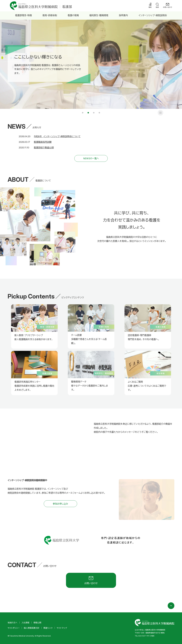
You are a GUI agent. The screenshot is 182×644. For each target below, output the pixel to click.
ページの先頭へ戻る (171, 606)
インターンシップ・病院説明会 (153, 15)
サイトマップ (62, 628)
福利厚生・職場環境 (99, 15)
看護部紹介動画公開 (44, 148)
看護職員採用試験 (43, 142)
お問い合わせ (168, 7)
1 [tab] (83, 113)
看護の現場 (73, 15)
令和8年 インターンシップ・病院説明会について (57, 136)
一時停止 (160, 113)
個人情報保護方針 (32, 628)
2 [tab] (88, 113)
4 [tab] (99, 113)
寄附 (150, 7)
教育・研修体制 (50, 15)
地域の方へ (13, 623)
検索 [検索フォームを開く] (157, 7)
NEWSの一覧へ (91, 158)
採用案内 (123, 15)
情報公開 (37, 623)
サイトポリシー (14, 628)
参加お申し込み (60, 504)
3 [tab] (94, 113)
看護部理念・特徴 (23, 15)
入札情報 (25, 623)
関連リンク (48, 628)
